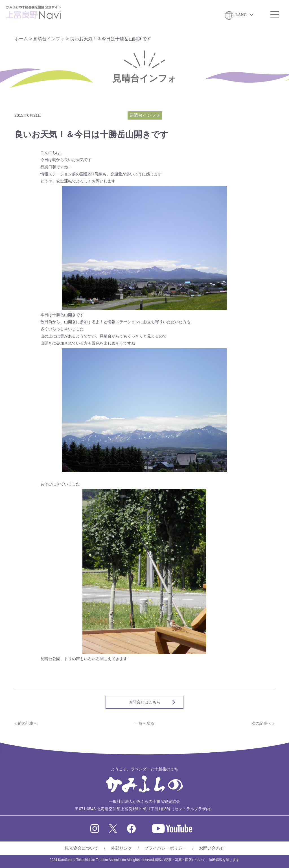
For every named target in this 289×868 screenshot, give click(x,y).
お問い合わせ (212, 848)
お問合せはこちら (144, 702)
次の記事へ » (263, 723)
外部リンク (121, 848)
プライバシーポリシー (165, 848)
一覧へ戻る (144, 723)
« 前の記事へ (26, 723)
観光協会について (82, 848)
